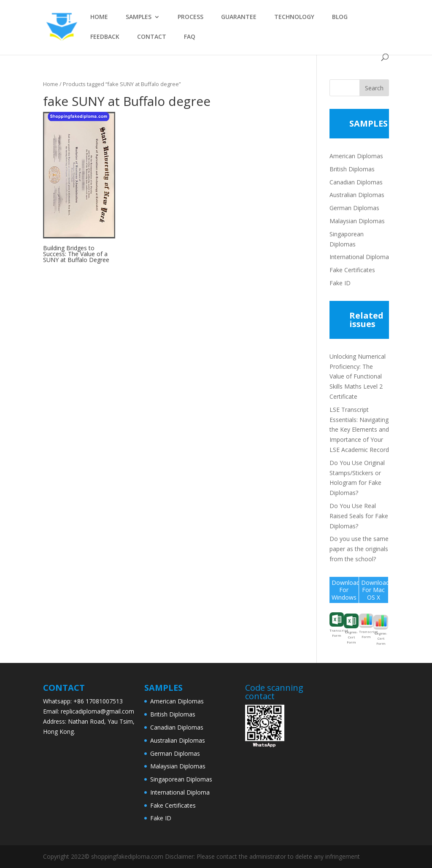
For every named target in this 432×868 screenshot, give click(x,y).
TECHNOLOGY (294, 17)
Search (374, 88)
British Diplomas (352, 169)
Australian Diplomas (357, 195)
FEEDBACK (105, 37)
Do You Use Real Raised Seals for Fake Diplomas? (359, 516)
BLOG (340, 17)
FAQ (190, 37)
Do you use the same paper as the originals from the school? (359, 549)
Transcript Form (337, 625)
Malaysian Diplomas (357, 221)
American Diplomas (356, 156)
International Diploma (359, 257)
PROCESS (190, 17)
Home (51, 84)
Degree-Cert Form (351, 629)
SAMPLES (139, 17)
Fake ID (340, 283)
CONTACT (152, 37)
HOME (99, 17)
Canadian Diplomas (356, 182)
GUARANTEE (239, 17)
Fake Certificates (352, 270)
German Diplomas (354, 208)
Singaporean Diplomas (181, 779)
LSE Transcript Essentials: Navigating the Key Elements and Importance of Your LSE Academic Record (359, 430)
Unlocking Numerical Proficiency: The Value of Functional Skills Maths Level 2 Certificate (358, 376)
